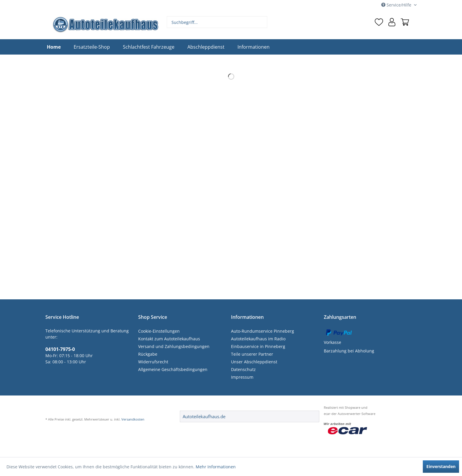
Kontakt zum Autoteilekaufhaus (169, 339)
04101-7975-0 (60, 349)
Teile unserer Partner (252, 354)
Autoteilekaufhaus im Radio (258, 339)
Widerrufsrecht (153, 362)
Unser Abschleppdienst (254, 362)
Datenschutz (243, 369)
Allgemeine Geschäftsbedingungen (173, 369)
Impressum (242, 377)
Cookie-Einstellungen (159, 331)
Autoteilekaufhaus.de (204, 416)
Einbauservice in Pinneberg (258, 346)
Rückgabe (148, 354)
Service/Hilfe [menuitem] (397, 5)
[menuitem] (217, 22)
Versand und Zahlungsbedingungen (174, 346)
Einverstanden (441, 466)
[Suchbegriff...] (217, 22)
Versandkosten (133, 419)
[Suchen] (262, 22)
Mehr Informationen (216, 467)
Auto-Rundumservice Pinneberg (263, 331)
